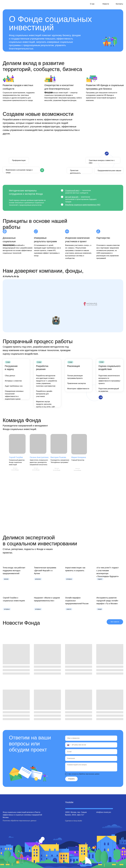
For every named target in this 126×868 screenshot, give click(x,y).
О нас (92, 4)
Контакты (119, 4)
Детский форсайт (72, 197)
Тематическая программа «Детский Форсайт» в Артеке (45, 571)
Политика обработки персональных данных (20, 821)
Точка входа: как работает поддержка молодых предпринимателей (14, 571)
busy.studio (78, 821)
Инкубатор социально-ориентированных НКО (83, 205)
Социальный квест (72, 190)
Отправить (71, 779)
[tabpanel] (63, 164)
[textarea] (91, 767)
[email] (91, 752)
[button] (15, 469)
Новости (106, 4)
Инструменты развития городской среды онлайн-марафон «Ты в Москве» (107, 601)
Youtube (69, 802)
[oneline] (91, 758)
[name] (91, 738)
